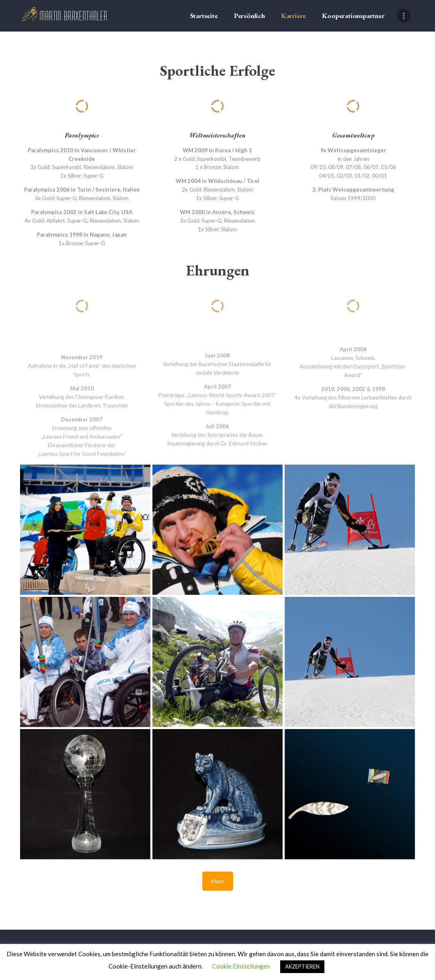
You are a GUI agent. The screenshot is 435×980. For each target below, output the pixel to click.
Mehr (218, 881)
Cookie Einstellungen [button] (241, 966)
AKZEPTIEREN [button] (302, 966)
